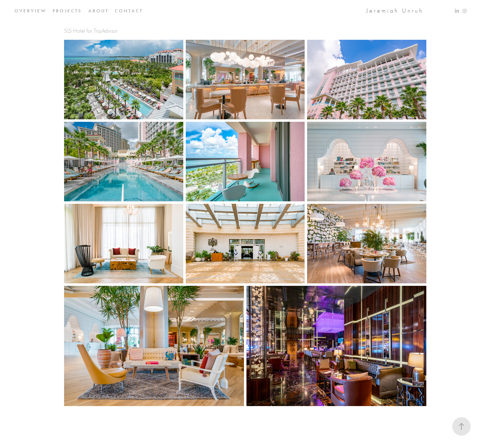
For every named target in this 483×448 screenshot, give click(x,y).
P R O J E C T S (67, 11)
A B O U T (98, 11)
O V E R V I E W (30, 11)
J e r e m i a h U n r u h (394, 11)
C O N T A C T (128, 11)
